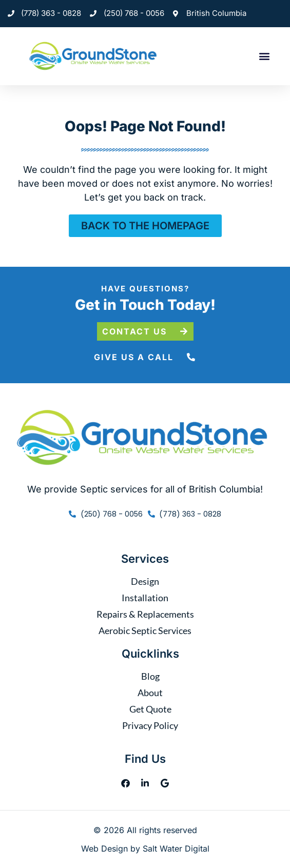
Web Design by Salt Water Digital (145, 849)
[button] (264, 56)
